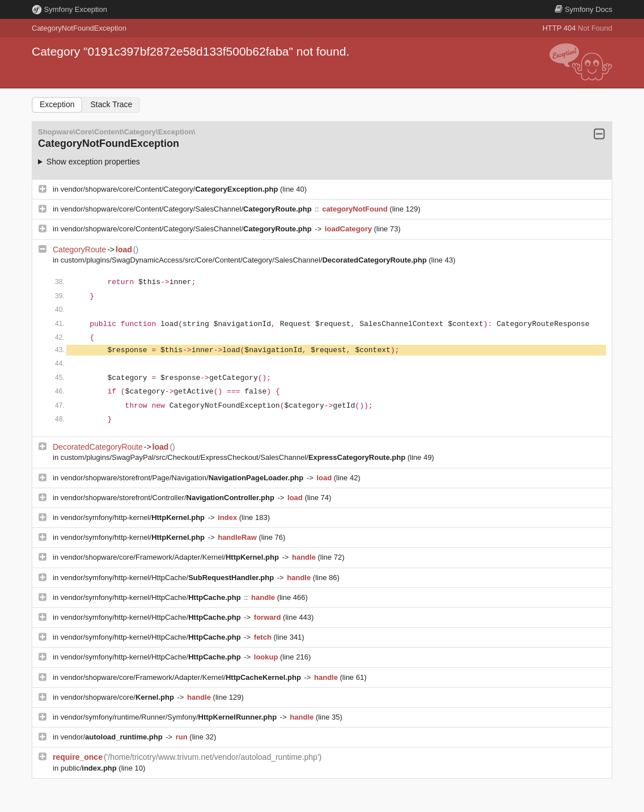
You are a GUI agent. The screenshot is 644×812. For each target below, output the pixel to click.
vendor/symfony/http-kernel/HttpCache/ (168, 578)
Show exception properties (93, 162)
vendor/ (113, 737)
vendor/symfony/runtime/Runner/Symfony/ (170, 717)
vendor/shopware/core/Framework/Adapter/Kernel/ (171, 557)
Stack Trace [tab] (111, 104)
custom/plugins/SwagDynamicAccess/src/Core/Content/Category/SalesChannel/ (245, 260)
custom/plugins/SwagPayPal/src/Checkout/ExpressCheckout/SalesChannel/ (234, 457)
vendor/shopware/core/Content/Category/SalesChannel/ (187, 209)
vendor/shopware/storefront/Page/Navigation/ (183, 478)
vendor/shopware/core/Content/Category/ (170, 189)
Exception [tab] (57, 104)
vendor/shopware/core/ (118, 697)
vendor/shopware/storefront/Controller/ (169, 498)
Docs (583, 9)
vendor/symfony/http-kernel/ (134, 517)
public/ (90, 768)
